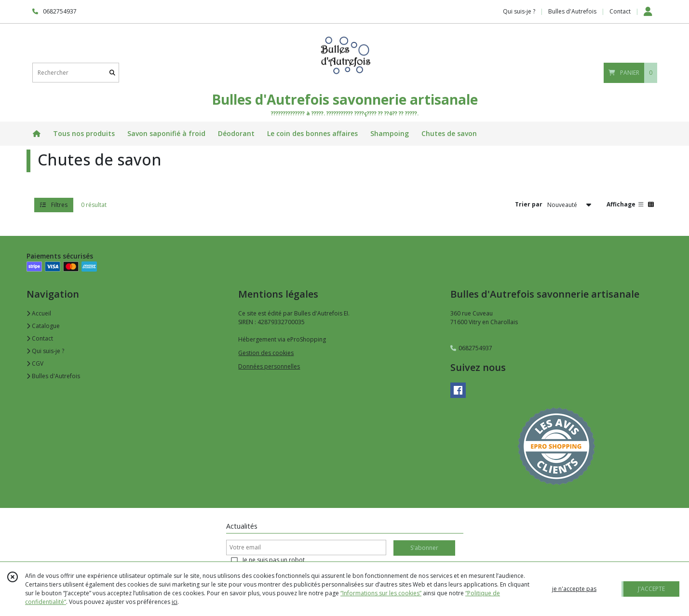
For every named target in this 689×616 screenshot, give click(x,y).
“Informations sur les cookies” (381, 593)
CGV (35, 363)
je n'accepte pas (574, 589)
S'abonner (424, 548)
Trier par (529, 204)
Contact (620, 11)
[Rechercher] (112, 73)
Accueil (39, 313)
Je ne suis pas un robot (274, 560)
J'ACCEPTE (651, 589)
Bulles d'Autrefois (53, 376)
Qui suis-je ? (45, 351)
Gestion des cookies (266, 353)
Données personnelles (269, 366)
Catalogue (43, 326)
